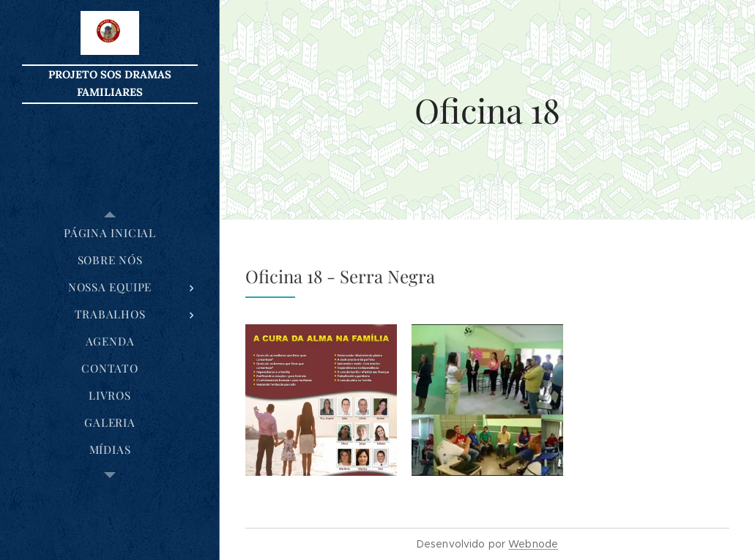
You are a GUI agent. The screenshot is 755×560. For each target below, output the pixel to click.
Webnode (533, 544)
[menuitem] (110, 233)
